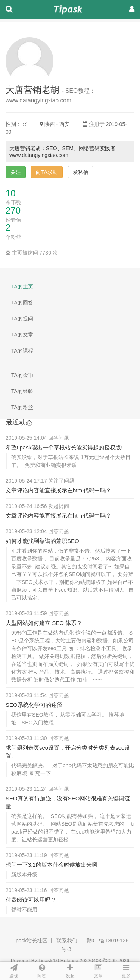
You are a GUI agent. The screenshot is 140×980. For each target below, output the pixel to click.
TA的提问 (22, 319)
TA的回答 (22, 303)
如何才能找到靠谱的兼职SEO (42, 541)
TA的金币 (22, 375)
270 (13, 210)
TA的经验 (22, 391)
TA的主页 (22, 287)
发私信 (81, 172)
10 (11, 193)
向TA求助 (47, 172)
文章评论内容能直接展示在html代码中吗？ (58, 490)
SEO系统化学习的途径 (34, 705)
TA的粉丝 (22, 407)
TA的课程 (22, 351)
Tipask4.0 (49, 960)
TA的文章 (22, 335)
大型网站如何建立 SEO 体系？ (44, 623)
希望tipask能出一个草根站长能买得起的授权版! (64, 447)
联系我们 (67, 941)
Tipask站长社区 (30, 941)
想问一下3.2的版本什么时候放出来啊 (52, 865)
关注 (16, 172)
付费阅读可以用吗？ (31, 900)
